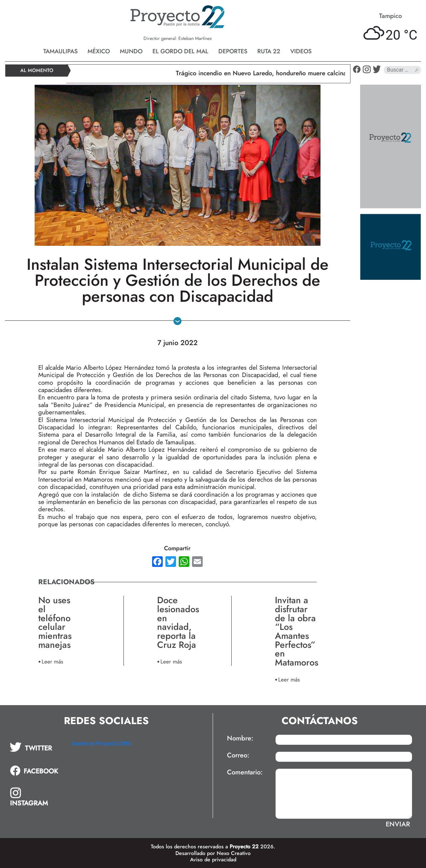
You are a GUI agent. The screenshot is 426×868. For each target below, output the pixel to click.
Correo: (238, 755)
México (99, 51)
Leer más (52, 661)
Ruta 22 (269, 51)
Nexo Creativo (234, 853)
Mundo (131, 51)
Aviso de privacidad (213, 860)
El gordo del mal (180, 51)
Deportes (233, 51)
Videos (301, 51)
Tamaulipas (60, 51)
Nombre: (240, 738)
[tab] (36, 747)
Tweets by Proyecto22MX (101, 744)
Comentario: (245, 772)
